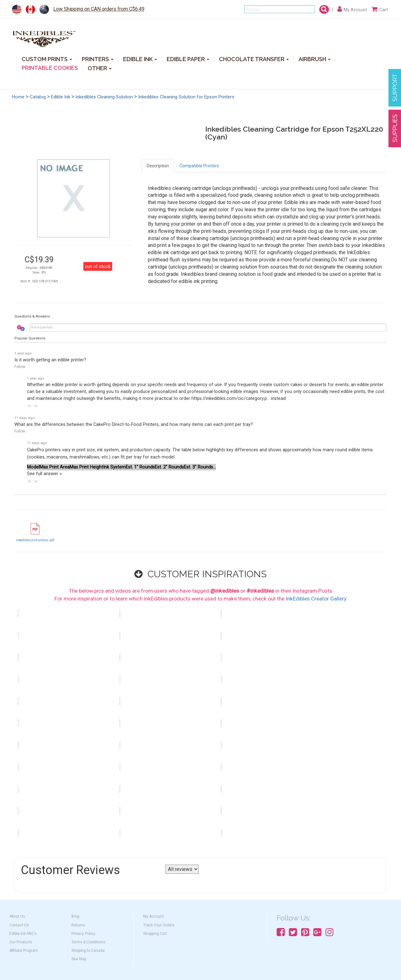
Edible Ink (61, 97)
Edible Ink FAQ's (23, 934)
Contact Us (19, 925)
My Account (154, 916)
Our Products (21, 942)
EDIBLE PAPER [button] (188, 59)
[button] (29, 406)
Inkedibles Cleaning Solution (104, 97)
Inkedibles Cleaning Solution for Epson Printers (186, 97)
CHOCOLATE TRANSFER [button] (254, 59)
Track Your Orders (159, 925)
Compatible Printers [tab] (199, 166)
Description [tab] (158, 166)
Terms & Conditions (88, 942)
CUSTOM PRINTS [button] (47, 59)
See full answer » (44, 474)
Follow (20, 367)
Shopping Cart (155, 934)
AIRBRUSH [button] (315, 59)
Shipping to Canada (88, 951)
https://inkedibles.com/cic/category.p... (231, 398)
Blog (75, 916)
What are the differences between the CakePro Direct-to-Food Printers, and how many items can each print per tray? (134, 424)
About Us (17, 916)
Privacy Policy (83, 934)
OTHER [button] (100, 68)
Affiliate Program (24, 951)
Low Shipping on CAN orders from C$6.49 (99, 9)
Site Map (79, 959)
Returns (78, 925)
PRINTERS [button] (98, 59)
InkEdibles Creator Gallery (316, 599)
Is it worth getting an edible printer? (50, 360)
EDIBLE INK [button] (140, 59)
